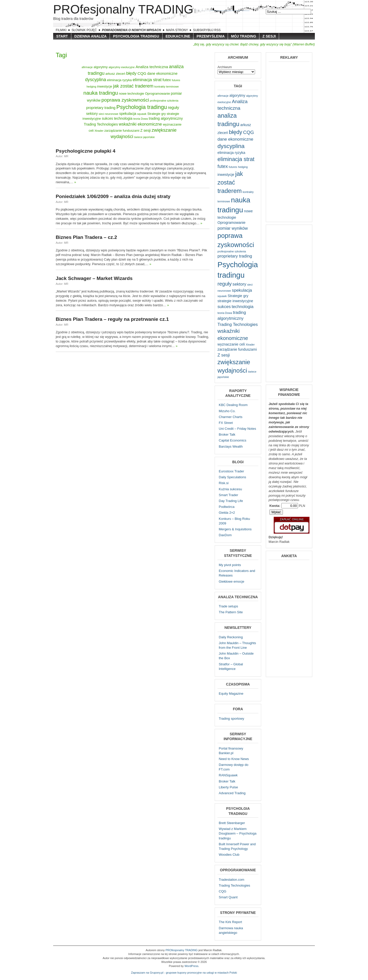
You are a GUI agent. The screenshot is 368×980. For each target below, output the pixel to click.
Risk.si (224, 483)
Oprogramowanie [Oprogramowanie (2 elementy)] (157, 94)
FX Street (226, 423)
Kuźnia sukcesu (230, 489)
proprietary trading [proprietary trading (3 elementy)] (101, 108)
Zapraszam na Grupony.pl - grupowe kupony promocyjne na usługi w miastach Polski (184, 973)
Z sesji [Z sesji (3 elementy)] (146, 130)
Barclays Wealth (231, 446)
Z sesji (269, 36)
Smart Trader (228, 495)
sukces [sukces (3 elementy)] (107, 118)
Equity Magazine (231, 694)
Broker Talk (227, 434)
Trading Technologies (234, 885)
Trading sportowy (231, 719)
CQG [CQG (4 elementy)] (142, 73)
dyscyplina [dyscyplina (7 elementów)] (96, 80)
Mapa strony (177, 30)
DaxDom (225, 535)
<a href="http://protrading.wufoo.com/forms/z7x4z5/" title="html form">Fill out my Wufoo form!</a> (289, 618)
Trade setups (228, 606)
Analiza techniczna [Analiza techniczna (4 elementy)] (152, 67)
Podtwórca (227, 507)
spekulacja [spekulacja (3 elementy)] (128, 114)
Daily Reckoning (231, 637)
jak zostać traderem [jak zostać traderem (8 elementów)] (133, 86)
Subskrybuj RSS (207, 30)
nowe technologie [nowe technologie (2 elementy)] (131, 94)
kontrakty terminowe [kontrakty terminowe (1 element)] (166, 87)
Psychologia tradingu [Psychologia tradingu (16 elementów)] (142, 107)
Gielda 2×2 (227, 513)
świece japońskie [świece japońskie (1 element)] (145, 137)
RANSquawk (228, 775)
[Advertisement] (289, 141)
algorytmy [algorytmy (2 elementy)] (101, 67)
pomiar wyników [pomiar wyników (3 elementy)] (233, 228)
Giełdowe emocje (232, 581)
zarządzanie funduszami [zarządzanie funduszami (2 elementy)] (122, 131)
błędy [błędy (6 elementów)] (131, 73)
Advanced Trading (232, 793)
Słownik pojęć (84, 30)
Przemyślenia (211, 36)
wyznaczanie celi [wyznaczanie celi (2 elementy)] (231, 344)
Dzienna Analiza (91, 36)
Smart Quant (228, 897)
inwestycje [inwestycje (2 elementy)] (105, 86)
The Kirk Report (230, 922)
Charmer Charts (231, 417)
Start (62, 36)
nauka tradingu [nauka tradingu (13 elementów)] (101, 93)
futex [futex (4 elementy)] (167, 80)
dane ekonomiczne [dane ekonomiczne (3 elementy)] (162, 73)
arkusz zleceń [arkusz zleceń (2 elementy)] (115, 74)
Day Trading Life (231, 501)
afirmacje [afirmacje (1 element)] (87, 67)
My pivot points (230, 565)
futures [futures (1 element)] (176, 80)
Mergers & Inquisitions (235, 529)
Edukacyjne (178, 36)
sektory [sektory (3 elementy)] (92, 114)
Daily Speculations (232, 477)
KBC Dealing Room (233, 405)
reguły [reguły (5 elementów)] (174, 107)
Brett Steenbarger (232, 823)
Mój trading (244, 36)
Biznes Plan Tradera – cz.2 (86, 237)
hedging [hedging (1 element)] (91, 87)
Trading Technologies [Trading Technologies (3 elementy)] (101, 124)
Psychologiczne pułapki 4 (86, 151)
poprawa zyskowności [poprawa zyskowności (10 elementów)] (125, 100)
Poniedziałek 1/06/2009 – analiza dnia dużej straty (113, 196)
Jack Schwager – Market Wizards (94, 278)
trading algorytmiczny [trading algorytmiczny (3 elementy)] (166, 118)
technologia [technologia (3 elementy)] (123, 118)
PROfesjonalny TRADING (123, 9)
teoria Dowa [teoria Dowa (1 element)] (141, 119)
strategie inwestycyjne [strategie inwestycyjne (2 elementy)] (235, 301)
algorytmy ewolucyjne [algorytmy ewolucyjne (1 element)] (122, 67)
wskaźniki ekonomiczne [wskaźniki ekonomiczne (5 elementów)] (140, 124)
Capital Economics (233, 440)
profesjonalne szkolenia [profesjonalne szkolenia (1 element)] (164, 101)
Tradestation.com (232, 880)
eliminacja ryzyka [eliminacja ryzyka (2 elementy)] (119, 80)
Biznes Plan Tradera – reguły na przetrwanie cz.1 (112, 319)
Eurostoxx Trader (231, 471)
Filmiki (61, 30)
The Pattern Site (231, 612)
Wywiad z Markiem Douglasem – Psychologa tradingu (238, 833)
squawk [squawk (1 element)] (142, 114)
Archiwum (225, 67)
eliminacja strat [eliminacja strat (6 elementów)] (147, 80)
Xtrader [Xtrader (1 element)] (99, 131)
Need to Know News (234, 759)
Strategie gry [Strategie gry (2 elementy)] (156, 114)
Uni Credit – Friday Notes (237, 429)
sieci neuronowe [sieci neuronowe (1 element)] (108, 114)
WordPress (191, 966)
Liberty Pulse (228, 787)
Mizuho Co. (227, 411)
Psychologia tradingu (136, 36)
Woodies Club (229, 855)
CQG (223, 891)
